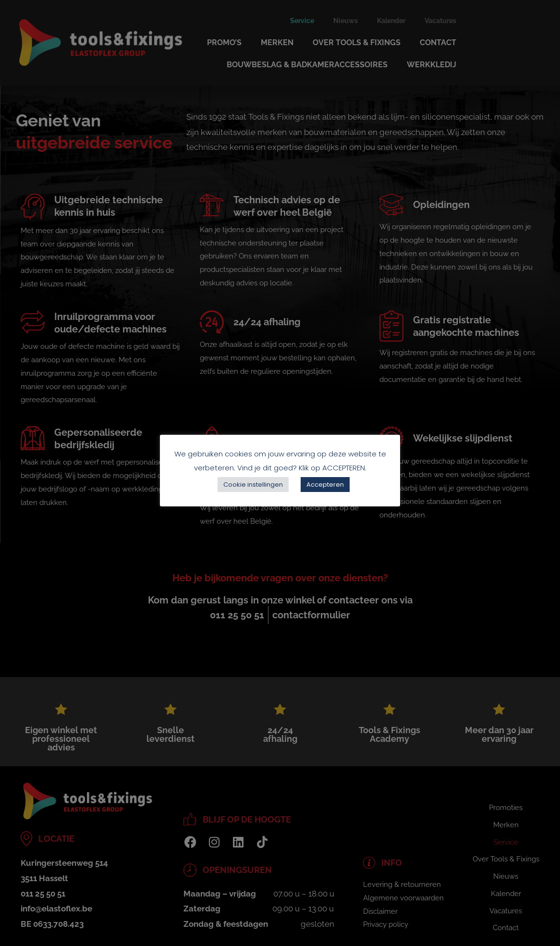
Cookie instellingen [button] (253, 485)
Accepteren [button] (325, 485)
